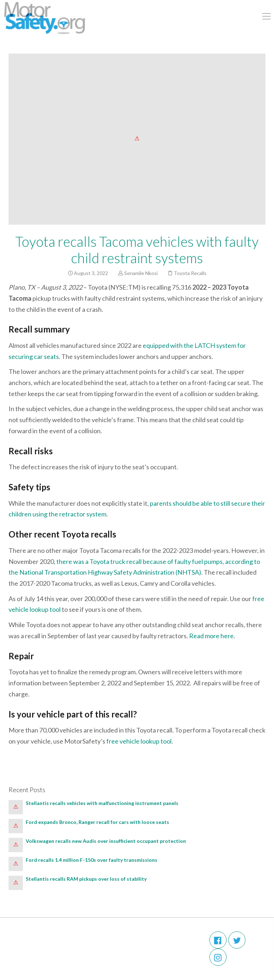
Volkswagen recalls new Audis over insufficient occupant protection (107, 841)
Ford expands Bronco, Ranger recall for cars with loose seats (97, 822)
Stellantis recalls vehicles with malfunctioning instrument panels (103, 803)
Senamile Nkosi (141, 273)
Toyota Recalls (190, 273)
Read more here (211, 636)
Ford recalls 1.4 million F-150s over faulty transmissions (92, 860)
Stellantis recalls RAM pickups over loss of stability (87, 879)
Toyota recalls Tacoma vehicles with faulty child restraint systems (137, 250)
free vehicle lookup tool (139, 741)
